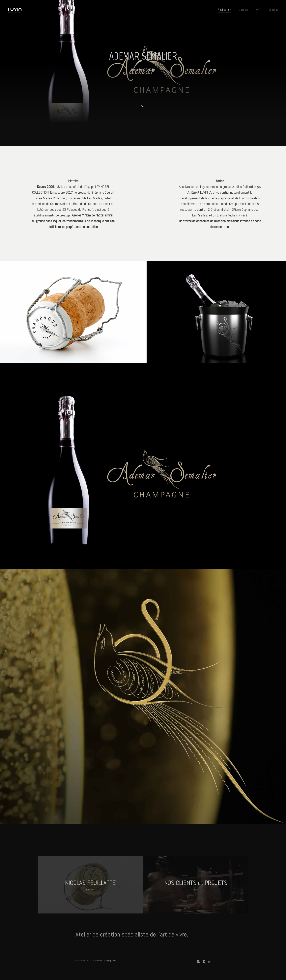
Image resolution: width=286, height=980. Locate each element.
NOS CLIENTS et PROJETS (196, 885)
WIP (258, 10)
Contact (273, 10)
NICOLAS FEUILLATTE (90, 885)
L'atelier (243, 10)
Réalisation (224, 10)
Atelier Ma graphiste (107, 961)
